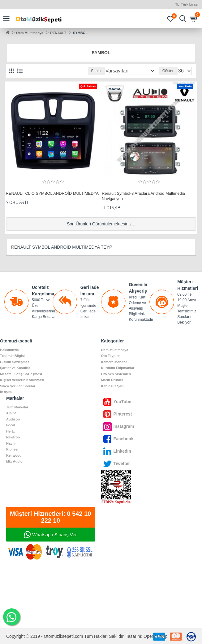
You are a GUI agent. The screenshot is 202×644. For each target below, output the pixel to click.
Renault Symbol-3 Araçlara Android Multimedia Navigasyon (143, 196)
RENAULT (58, 33)
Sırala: (96, 71)
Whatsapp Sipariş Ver (54, 535)
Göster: (168, 71)
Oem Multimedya (30, 33)
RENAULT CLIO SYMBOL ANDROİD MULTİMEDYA (52, 193)
